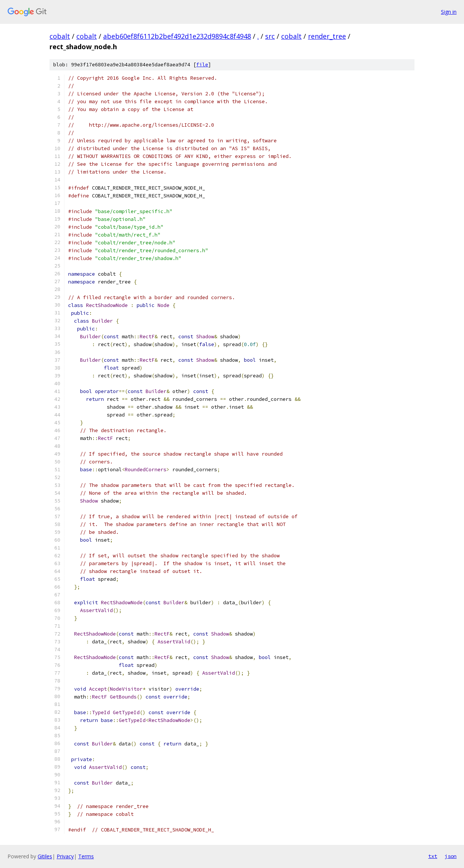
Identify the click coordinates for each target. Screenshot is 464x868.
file (202, 65)
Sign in (449, 12)
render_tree (327, 36)
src (270, 36)
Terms (86, 856)
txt (433, 856)
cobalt (60, 36)
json (451, 856)
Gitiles (45, 856)
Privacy (65, 856)
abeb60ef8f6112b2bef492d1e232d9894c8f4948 (177, 36)
